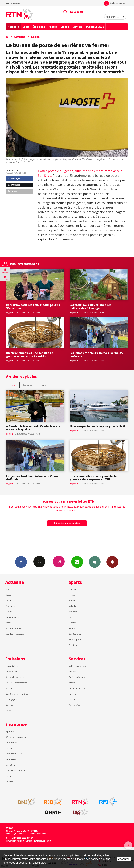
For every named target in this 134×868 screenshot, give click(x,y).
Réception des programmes (18, 737)
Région (35, 37)
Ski (70, 617)
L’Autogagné (11, 699)
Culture (9, 612)
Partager (14, 178)
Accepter (124, 859)
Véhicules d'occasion (78, 666)
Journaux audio (12, 617)
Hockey (72, 595)
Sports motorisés (77, 634)
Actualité (13, 27)
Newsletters (77, 562)
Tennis (72, 628)
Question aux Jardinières (17, 694)
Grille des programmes (16, 683)
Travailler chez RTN (14, 754)
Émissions (39, 27)
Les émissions (12, 666)
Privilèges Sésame (77, 677)
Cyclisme (73, 612)
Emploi (72, 699)
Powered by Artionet (15, 841)
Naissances (10, 688)
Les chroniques (13, 672)
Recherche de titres (15, 677)
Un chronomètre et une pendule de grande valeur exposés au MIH (30, 355)
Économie (10, 606)
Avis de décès (75, 705)
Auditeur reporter (14, 628)
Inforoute (73, 694)
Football (73, 589)
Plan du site (42, 834)
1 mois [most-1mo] (42, 385)
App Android (112, 562)
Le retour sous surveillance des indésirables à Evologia (90, 307)
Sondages (10, 705)
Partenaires (11, 759)
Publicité (10, 748)
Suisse (8, 595)
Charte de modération (16, 770)
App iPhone (95, 562)
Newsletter (10, 782)
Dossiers (9, 623)
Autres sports (75, 639)
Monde (9, 600)
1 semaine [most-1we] (28, 385)
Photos (53, 27)
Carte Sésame (12, 743)
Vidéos (65, 27)
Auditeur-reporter (114, 3)
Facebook (21, 562)
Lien (12, 191)
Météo (72, 683)
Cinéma (72, 672)
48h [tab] (13, 385)
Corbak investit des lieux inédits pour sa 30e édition (33, 307)
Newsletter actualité (15, 634)
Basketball (74, 600)
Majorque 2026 (95, 27)
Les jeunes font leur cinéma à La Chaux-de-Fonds (96, 355)
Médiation (10, 765)
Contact (9, 776)
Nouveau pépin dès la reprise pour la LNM (97, 426)
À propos (10, 731)
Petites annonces (77, 688)
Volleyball (73, 606)
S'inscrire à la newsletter (67, 523)
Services (77, 27)
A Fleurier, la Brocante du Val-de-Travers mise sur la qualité (33, 428)
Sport (26, 27)
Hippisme (73, 623)
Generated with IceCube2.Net (38, 841)
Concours (10, 710)
